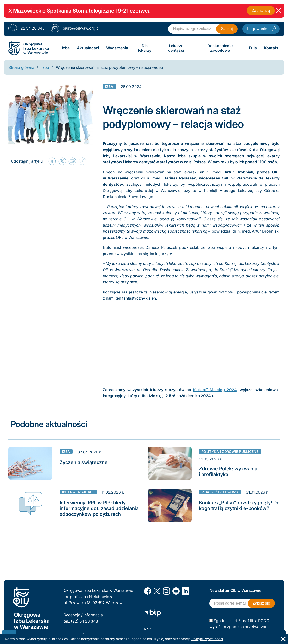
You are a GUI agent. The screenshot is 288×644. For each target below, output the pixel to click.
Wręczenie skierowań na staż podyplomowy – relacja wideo (110, 67)
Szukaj (227, 29)
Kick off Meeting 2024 (215, 390)
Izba (45, 67)
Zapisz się (260, 11)
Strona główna (21, 67)
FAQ (148, 629)
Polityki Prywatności (207, 639)
